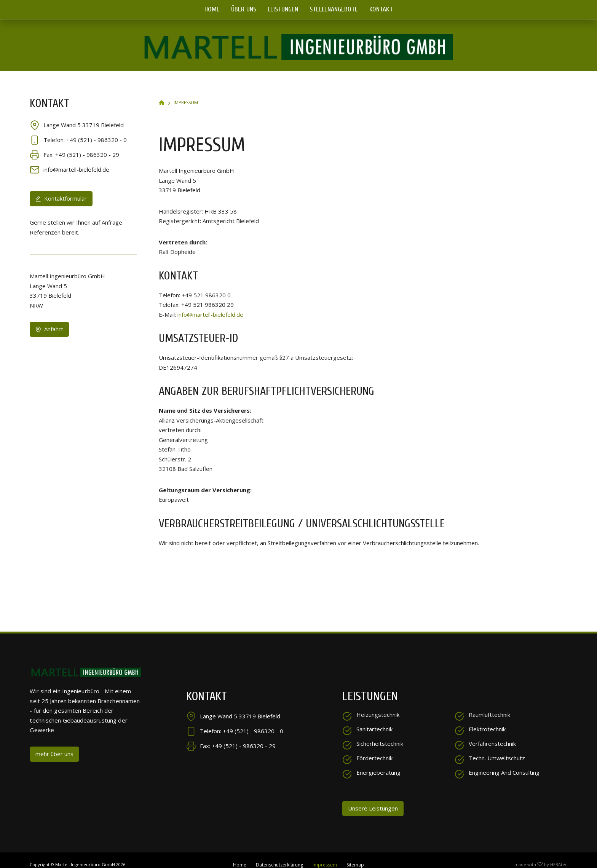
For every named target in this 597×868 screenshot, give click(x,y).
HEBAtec (559, 855)
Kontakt (381, 9)
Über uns (244, 9)
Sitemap (355, 856)
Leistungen (283, 9)
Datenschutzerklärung (279, 856)
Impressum (325, 856)
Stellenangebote (334, 9)
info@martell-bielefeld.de (210, 305)
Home (212, 9)
